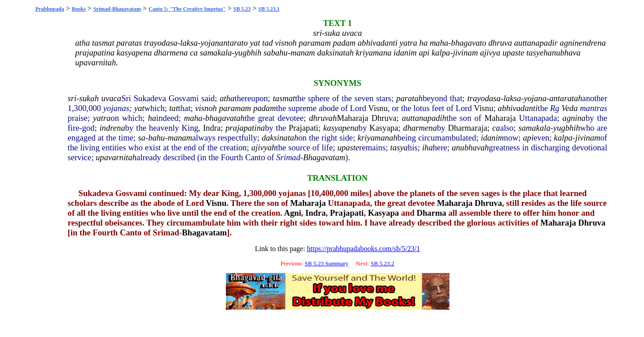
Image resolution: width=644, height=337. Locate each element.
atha (227, 98)
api (528, 138)
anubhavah (470, 147)
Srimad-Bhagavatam (117, 9)
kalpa (563, 138)
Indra (212, 128)
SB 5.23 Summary (326, 263)
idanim (492, 138)
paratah (409, 98)
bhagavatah (225, 118)
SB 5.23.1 (269, 9)
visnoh (206, 108)
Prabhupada (50, 9)
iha (428, 147)
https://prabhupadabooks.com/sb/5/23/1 (363, 249)
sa (142, 138)
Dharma (432, 213)
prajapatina (245, 128)
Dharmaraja (467, 128)
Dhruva (384, 118)
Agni (292, 213)
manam (180, 138)
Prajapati (303, 128)
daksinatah (280, 138)
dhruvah (323, 118)
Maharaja (352, 118)
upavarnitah (116, 157)
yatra (102, 118)
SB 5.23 (242, 9)
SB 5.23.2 (383, 263)
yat (139, 108)
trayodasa (484, 98)
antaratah (566, 98)
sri (72, 98)
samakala (534, 128)
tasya (399, 147)
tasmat (284, 98)
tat (174, 108)
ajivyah (264, 147)
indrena (112, 128)
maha (193, 118)
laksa (512, 98)
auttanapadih (424, 118)
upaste (348, 147)
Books (78, 9)
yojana (535, 98)
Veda (570, 108)
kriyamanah (377, 138)
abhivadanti (518, 108)
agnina (574, 118)
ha (152, 118)
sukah (89, 98)
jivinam (588, 138)
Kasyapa (384, 128)
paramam (235, 108)
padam (265, 108)
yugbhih (567, 128)
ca (496, 128)
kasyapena (341, 128)
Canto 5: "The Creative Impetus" (187, 9)
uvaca (112, 98)
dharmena (420, 128)
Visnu (378, 108)
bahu (156, 138)
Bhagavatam (324, 157)
